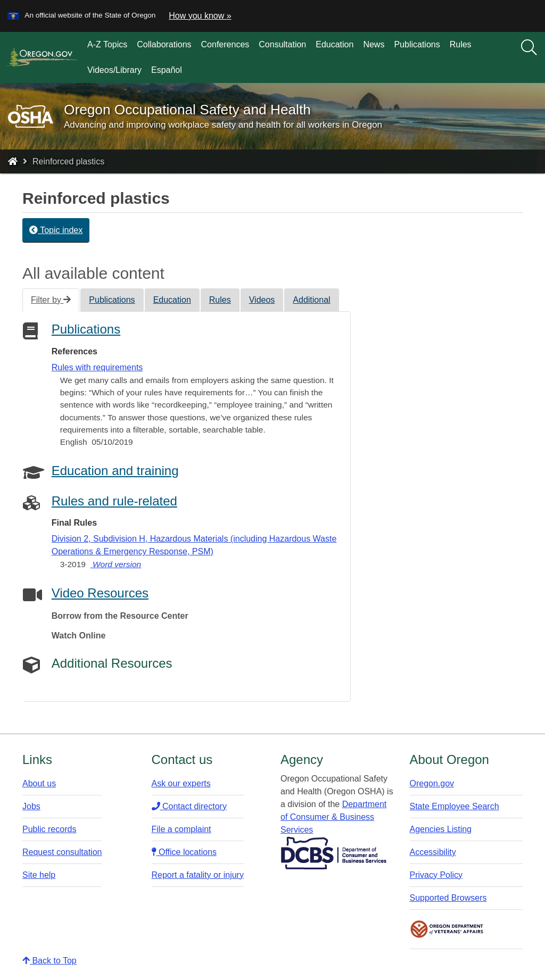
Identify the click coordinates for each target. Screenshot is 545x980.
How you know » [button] (200, 16)
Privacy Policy (436, 875)
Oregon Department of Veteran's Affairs (447, 929)
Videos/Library (114, 70)
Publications (417, 44)
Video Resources (100, 593)
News (374, 44)
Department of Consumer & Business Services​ (333, 817)
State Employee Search (455, 806)
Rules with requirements (97, 367)
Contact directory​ (189, 806)
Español (167, 70)
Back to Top (49, 961)
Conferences (225, 44)
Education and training (115, 471)
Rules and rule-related (114, 501)
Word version (116, 564)
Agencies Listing (441, 829)
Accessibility (433, 852)
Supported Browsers (448, 898)
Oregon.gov (432, 783)
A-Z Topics (107, 44)
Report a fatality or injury (198, 875)
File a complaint (181, 829)
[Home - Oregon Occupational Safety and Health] (13, 161)
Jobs (31, 806)
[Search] (529, 48)
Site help (39, 875)
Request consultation (62, 852)
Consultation (282, 44)
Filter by (51, 300)
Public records (49, 829)
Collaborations (164, 44)
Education (335, 44)
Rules (461, 44)
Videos (262, 300)
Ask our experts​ (181, 783)
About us (39, 783)
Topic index (56, 230)
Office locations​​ (184, 852)
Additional (311, 300)
